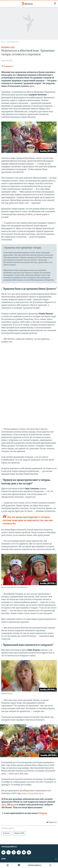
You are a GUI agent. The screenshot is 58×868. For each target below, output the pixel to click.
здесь (13, 805)
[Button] (7, 67)
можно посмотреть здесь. (33, 793)
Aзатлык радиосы (35, 865)
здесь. (32, 86)
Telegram (43, 813)
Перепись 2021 (8, 48)
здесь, (4, 805)
